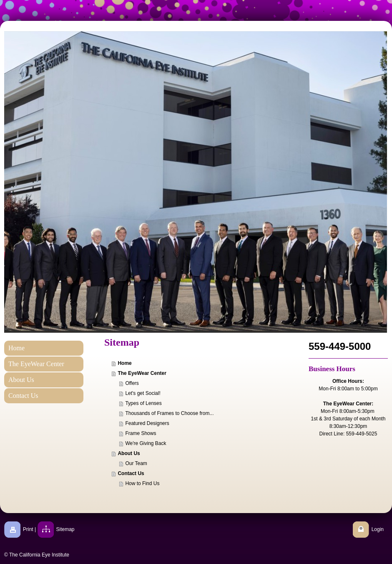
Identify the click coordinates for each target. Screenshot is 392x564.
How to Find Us (142, 483)
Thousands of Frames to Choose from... (169, 413)
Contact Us (131, 473)
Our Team (136, 463)
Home (124, 363)
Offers (132, 383)
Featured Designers (147, 423)
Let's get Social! (143, 393)
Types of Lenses (143, 403)
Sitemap (65, 529)
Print (28, 529)
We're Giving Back (146, 443)
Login (378, 529)
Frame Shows (141, 433)
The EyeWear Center (142, 373)
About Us (129, 453)
